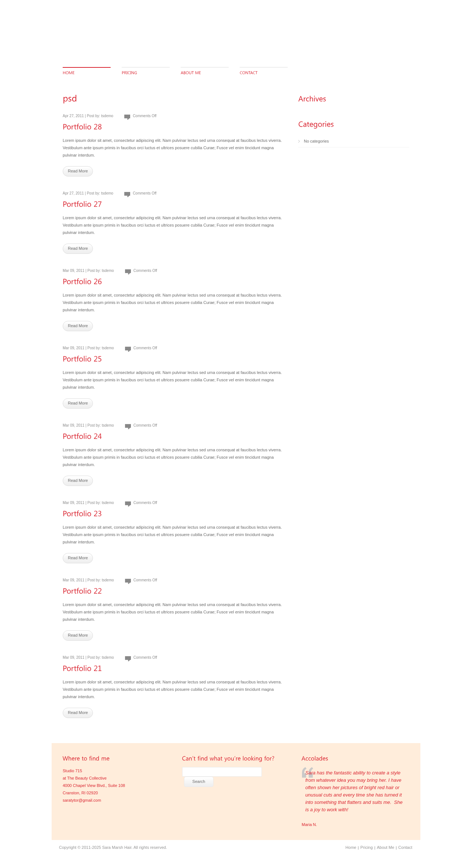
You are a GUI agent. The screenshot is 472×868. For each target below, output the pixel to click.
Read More (78, 171)
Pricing (367, 847)
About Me (386, 847)
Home (351, 847)
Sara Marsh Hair (117, 847)
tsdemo (107, 116)
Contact (405, 847)
